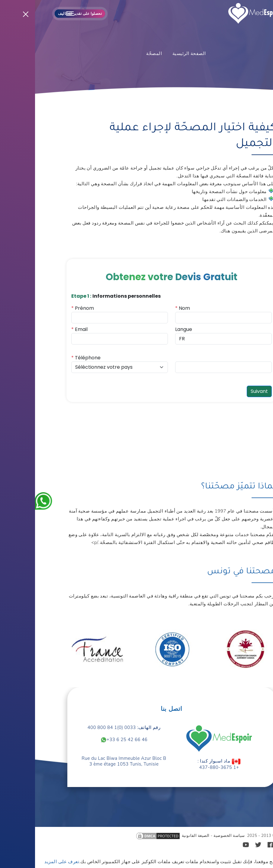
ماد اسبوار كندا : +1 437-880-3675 (184, 764)
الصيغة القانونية (161, 836)
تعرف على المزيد (27, 862)
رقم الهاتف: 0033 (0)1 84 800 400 (89, 728)
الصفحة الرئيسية (154, 53)
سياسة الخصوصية (194, 836)
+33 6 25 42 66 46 (89, 740)
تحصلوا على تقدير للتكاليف (45, 14)
